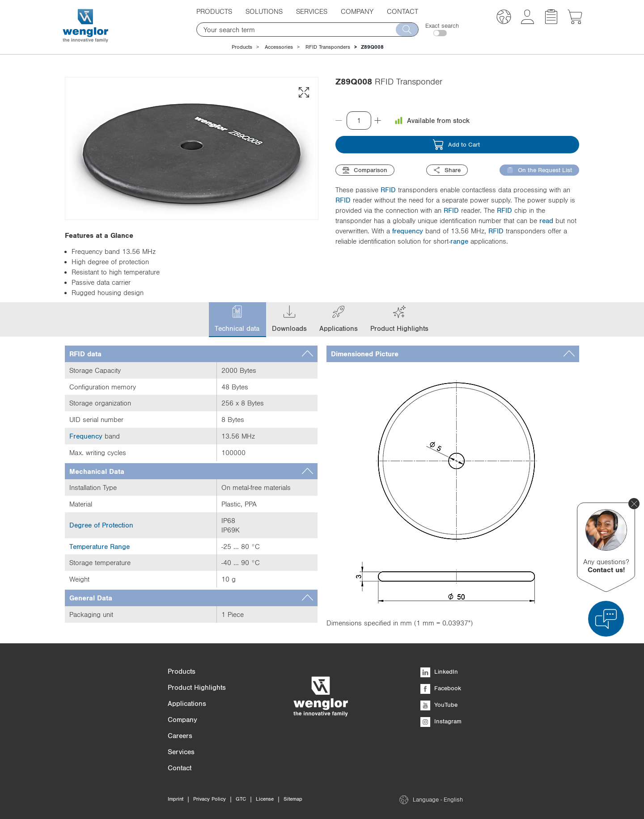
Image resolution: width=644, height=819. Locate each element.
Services (312, 11)
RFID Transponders (328, 47)
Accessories (279, 47)
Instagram (441, 721)
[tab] (191, 354)
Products (214, 11)
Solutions (264, 11)
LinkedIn (439, 671)
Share (447, 170)
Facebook (441, 688)
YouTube (439, 705)
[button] (504, 18)
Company (357, 11)
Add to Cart (456, 145)
